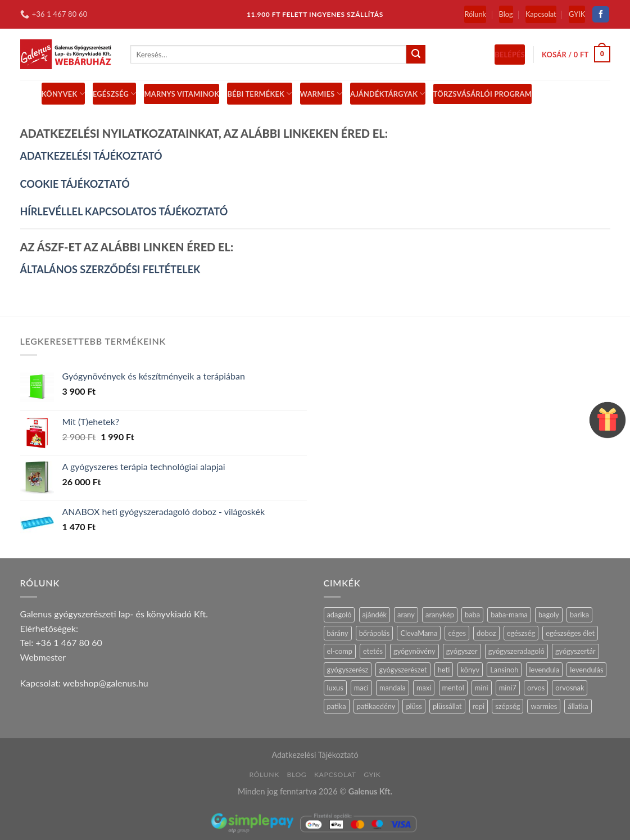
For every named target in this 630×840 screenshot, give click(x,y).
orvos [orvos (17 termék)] (536, 688)
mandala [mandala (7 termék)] (393, 688)
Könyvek (63, 94)
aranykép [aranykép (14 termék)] (440, 615)
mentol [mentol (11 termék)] (453, 688)
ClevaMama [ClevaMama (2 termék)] (419, 633)
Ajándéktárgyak (388, 94)
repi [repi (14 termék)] (479, 706)
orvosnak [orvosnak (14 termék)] (570, 688)
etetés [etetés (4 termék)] (373, 651)
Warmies (321, 94)
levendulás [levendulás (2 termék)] (586, 670)
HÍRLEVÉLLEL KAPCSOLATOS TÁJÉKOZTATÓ (124, 211)
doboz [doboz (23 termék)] (486, 633)
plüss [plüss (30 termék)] (414, 706)
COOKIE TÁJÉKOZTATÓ (75, 184)
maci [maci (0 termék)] (361, 688)
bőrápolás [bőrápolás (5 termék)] (375, 633)
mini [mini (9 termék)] (482, 688)
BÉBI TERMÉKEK (259, 94)
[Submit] (416, 55)
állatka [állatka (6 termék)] (578, 706)
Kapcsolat (541, 14)
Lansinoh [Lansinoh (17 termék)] (504, 670)
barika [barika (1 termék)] (579, 615)
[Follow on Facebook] (601, 15)
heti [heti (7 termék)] (444, 670)
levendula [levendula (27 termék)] (545, 670)
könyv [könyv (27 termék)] (470, 670)
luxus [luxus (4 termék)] (335, 688)
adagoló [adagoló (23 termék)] (339, 615)
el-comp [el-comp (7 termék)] (340, 651)
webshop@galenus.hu (106, 683)
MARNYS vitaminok (182, 94)
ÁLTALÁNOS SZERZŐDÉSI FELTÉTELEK (110, 269)
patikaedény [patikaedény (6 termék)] (376, 706)
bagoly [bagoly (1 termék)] (549, 615)
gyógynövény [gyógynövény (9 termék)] (414, 651)
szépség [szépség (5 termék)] (507, 706)
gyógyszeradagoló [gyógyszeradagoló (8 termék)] (516, 651)
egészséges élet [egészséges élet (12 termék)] (570, 633)
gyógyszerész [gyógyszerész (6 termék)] (348, 670)
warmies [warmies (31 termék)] (544, 706)
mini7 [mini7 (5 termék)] (508, 688)
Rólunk (475, 14)
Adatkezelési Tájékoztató (315, 755)
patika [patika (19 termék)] (337, 706)
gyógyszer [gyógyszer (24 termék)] (462, 651)
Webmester (43, 657)
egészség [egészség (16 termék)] (521, 633)
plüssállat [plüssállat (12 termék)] (447, 706)
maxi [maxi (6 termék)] (424, 688)
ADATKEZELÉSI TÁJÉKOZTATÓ (91, 156)
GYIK (577, 14)
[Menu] (27, 94)
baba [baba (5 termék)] (472, 615)
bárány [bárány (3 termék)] (338, 633)
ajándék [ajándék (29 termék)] (375, 615)
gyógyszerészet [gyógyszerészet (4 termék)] (403, 670)
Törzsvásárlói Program (482, 94)
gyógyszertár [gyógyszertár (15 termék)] (575, 651)
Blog (506, 14)
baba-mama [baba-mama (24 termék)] (509, 615)
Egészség (115, 94)
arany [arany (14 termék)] (406, 615)
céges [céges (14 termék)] (457, 633)
